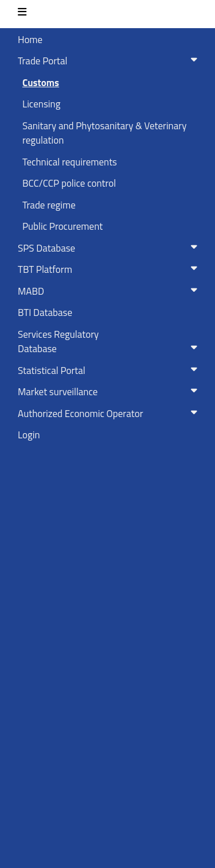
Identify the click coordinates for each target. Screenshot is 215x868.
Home (30, 40)
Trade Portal (110, 61)
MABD (110, 291)
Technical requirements (70, 162)
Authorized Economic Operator (110, 414)
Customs (41, 83)
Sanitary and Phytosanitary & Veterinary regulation (104, 133)
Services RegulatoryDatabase (110, 342)
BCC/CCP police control (69, 183)
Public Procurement (62, 226)
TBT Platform (110, 269)
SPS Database (110, 248)
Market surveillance (110, 392)
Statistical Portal (110, 371)
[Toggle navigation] (22, 14)
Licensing (41, 104)
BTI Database (45, 313)
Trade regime (49, 205)
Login (29, 435)
